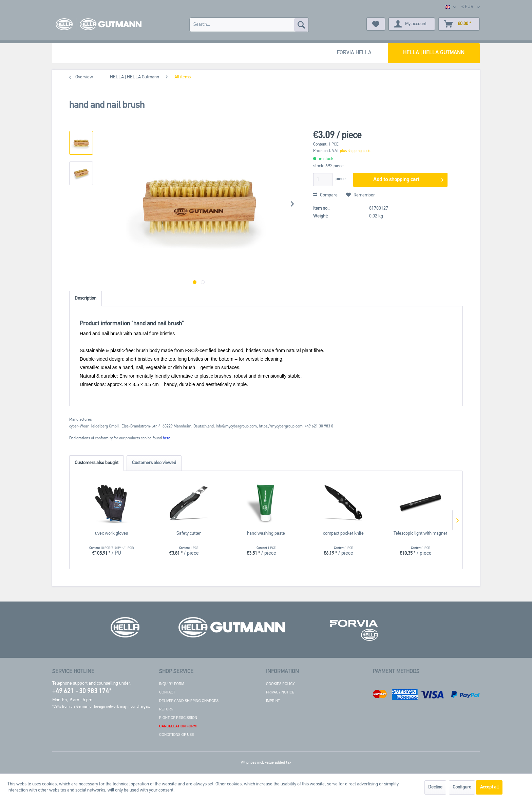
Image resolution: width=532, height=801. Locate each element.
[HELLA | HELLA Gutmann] (434, 53)
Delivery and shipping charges (189, 701)
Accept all (489, 787)
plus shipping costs (356, 151)
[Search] (301, 25)
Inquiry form (172, 684)
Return (166, 709)
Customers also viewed (154, 463)
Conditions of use (177, 735)
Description (85, 298)
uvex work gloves (111, 533)
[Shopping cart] (459, 24)
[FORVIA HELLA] (354, 53)
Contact (167, 692)
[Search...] (249, 25)
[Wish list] (376, 24)
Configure (462, 787)
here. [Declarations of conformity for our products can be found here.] (167, 438)
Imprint (273, 701)
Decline (435, 787)
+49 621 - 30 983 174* (82, 692)
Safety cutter (189, 533)
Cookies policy (280, 684)
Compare (325, 195)
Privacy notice (280, 692)
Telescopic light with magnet (420, 533)
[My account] (412, 24)
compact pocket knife (343, 533)
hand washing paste (266, 533)
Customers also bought (97, 463)
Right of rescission (178, 718)
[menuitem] (249, 25)
